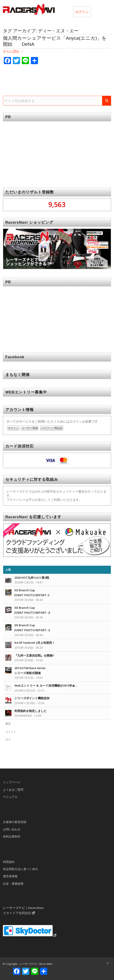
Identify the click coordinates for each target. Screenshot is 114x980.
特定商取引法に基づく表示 (20, 869)
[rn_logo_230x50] (46, 9)
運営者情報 (10, 876)
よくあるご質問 (13, 790)
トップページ (12, 782)
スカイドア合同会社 (17, 913)
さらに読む (14, 51)
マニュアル (10, 797)
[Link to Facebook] (108, 963)
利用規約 (9, 862)
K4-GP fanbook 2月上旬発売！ (35, 643)
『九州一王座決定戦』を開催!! (34, 655)
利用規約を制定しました (30, 711)
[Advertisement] (57, 151)
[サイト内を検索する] (57, 101)
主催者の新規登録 (15, 822)
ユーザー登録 (30, 428)
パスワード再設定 (52, 428)
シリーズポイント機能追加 (32, 698)
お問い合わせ (12, 829)
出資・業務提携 (13, 884)
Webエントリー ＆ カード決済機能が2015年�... (46, 685)
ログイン (82, 12)
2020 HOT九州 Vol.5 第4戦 (32, 578)
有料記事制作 (12, 836)
